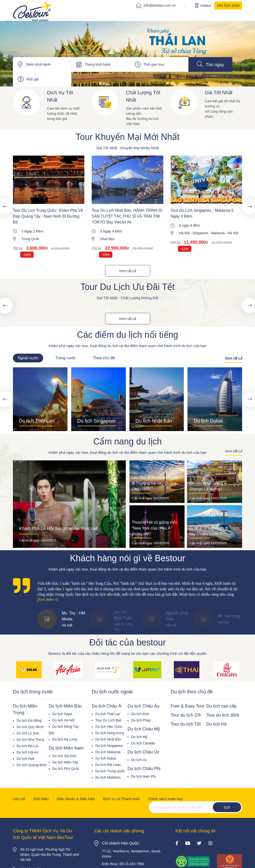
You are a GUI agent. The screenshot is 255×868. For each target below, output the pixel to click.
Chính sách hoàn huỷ (166, 799)
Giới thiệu (41, 799)
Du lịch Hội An (27, 752)
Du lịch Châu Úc (143, 752)
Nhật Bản (107, 239)
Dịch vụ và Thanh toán (122, 799)
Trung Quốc (30, 239)
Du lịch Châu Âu (143, 706)
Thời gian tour (154, 64)
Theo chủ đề (104, 358)
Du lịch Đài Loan (108, 765)
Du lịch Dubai (106, 758)
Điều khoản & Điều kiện (76, 799)
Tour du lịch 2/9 (186, 715)
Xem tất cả (127, 271)
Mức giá (32, 79)
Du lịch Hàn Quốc (109, 727)
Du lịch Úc (139, 760)
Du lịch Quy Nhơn (30, 727)
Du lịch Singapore (109, 746)
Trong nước (66, 358)
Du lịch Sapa (62, 714)
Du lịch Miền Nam (66, 748)
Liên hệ (19, 799)
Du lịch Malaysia (108, 752)
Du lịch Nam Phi (143, 776)
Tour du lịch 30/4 (222, 715)
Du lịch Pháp (141, 720)
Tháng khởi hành (98, 64)
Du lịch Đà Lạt (27, 746)
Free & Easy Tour (188, 706)
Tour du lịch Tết (186, 724)
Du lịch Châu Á (106, 706)
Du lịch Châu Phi (144, 769)
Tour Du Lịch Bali (108, 720)
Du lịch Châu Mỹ (144, 729)
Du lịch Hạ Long (65, 739)
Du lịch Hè (216, 724)
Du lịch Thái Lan (108, 714)
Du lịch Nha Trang (30, 740)
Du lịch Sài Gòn (64, 756)
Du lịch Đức (140, 714)
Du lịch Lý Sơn (28, 733)
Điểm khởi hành (38, 64)
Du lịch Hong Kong (110, 733)
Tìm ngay (210, 64)
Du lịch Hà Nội (64, 720)
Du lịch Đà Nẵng (29, 720)
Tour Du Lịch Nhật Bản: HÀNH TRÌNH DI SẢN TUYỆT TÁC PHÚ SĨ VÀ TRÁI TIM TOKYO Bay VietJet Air (127, 216)
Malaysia (218, 233)
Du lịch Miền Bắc (65, 706)
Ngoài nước (28, 358)
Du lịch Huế (25, 759)
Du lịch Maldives (108, 777)
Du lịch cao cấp (221, 706)
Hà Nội (184, 233)
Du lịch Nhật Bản (108, 739)
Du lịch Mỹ (139, 737)
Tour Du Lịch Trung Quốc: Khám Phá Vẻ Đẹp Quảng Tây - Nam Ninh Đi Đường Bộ (48, 216)
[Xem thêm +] (48, 600)
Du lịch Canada (143, 743)
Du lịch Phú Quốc (66, 769)
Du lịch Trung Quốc (110, 771)
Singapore (200, 233)
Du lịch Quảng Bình (32, 765)
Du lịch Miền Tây (65, 762)
